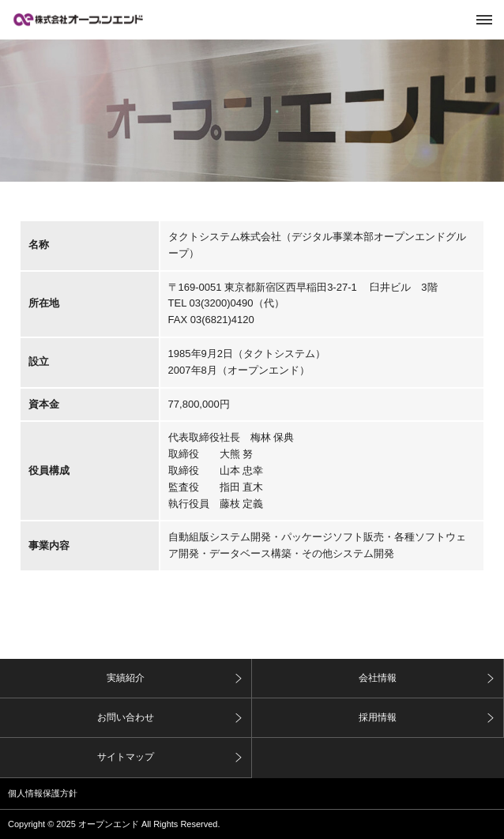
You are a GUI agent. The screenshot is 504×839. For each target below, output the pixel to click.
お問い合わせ (126, 717)
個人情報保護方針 (43, 793)
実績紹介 (126, 678)
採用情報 (378, 717)
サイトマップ (126, 757)
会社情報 (378, 678)
